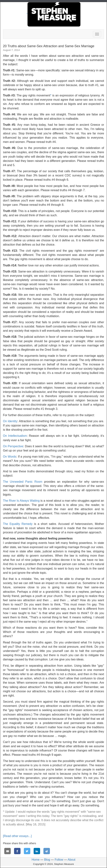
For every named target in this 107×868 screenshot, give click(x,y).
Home (36, 860)
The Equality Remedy (18, 524)
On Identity (10, 421)
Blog (47, 860)
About (72, 860)
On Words (10, 457)
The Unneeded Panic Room (23, 482)
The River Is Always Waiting (21, 501)
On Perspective (13, 446)
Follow (59, 860)
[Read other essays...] (17, 836)
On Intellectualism (15, 436)
